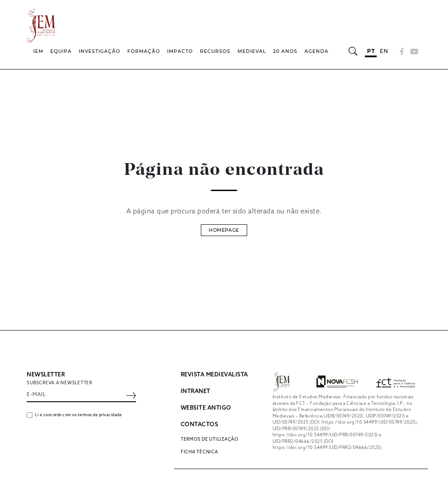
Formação (144, 51)
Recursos (215, 51)
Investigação (100, 51)
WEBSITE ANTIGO (206, 408)
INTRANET (196, 391)
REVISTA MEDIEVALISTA (214, 375)
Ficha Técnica (199, 452)
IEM (38, 51)
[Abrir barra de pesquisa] (353, 51)
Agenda (317, 51)
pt (371, 51)
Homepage (224, 230)
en (384, 51)
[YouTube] (413, 51)
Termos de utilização (210, 439)
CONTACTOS (199, 425)
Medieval (252, 51)
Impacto (180, 51)
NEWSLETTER (46, 375)
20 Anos (285, 51)
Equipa (61, 51)
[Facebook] (402, 51)
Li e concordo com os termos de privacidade (78, 416)
